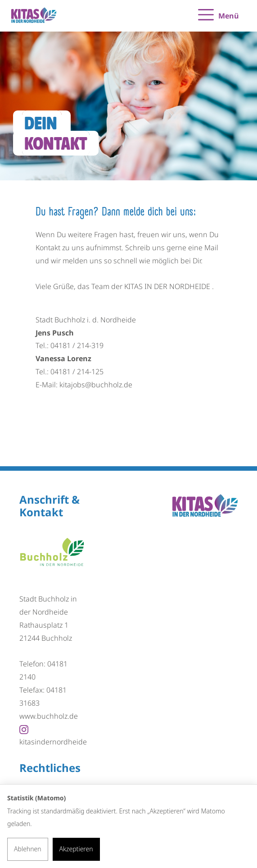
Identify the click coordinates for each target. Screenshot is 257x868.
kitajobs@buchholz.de (96, 385)
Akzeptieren (76, 849)
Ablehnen (28, 849)
